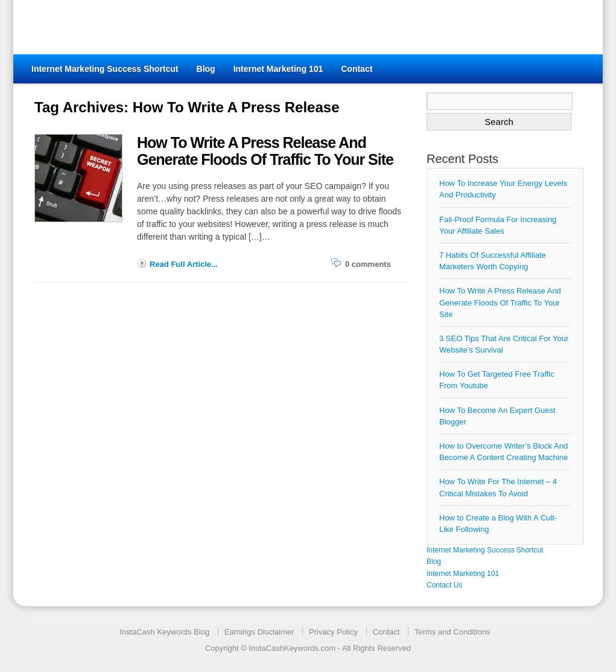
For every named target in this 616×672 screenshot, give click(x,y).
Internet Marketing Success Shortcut (105, 69)
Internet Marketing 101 (278, 69)
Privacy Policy (333, 632)
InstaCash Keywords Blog (164, 632)
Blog (206, 69)
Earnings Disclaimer (259, 632)
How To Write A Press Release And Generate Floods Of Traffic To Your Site (500, 302)
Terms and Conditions (452, 632)
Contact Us (444, 585)
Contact (357, 69)
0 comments (368, 264)
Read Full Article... (184, 264)
